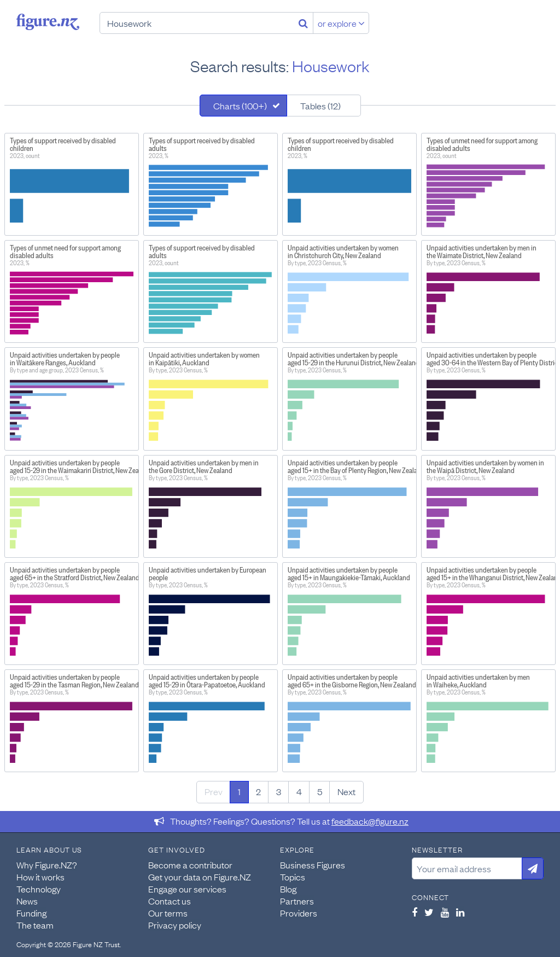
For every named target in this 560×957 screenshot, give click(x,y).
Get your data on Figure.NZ (200, 877)
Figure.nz (48, 22)
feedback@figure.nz (370, 821)
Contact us (170, 901)
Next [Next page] (346, 791)
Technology (39, 889)
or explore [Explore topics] (341, 23)
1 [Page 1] (239, 791)
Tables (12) (320, 106)
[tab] (243, 106)
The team (35, 925)
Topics (293, 877)
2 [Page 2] (258, 791)
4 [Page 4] (299, 791)
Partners (297, 901)
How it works (40, 877)
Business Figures (313, 865)
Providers (299, 913)
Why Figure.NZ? (47, 865)
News (27, 901)
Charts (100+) (240, 106)
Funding (31, 913)
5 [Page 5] (320, 791)
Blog (288, 889)
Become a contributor (190, 865)
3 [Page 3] (279, 791)
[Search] (303, 23)
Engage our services (187, 889)
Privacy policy (175, 925)
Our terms (168, 913)
